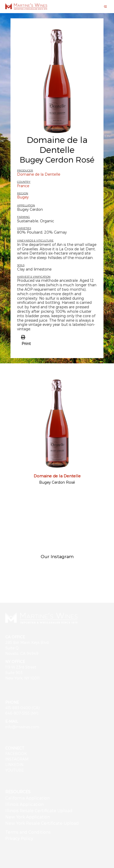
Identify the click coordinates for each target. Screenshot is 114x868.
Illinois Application (24, 804)
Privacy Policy (19, 838)
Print (26, 343)
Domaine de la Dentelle (57, 144)
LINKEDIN (14, 765)
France (23, 186)
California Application (27, 798)
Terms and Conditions (28, 832)
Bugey (23, 197)
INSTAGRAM (17, 759)
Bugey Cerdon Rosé (57, 482)
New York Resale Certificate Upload (42, 823)
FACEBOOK (16, 754)
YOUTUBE (14, 770)
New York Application (28, 817)
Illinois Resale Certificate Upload (39, 810)
